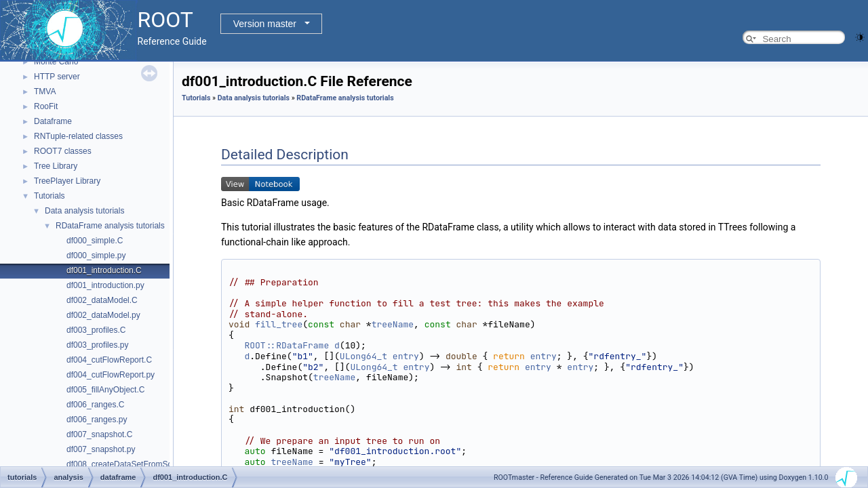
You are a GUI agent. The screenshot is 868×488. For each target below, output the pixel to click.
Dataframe (53, 121)
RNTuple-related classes (78, 136)
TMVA (45, 91)
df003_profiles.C (96, 330)
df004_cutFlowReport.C (109, 360)
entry (406, 356)
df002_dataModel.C (102, 300)
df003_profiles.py (97, 345)
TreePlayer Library (67, 181)
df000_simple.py (96, 256)
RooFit (46, 106)
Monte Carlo (56, 62)
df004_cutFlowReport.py (111, 375)
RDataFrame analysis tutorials (110, 226)
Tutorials (50, 196)
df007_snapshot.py (101, 449)
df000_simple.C (95, 241)
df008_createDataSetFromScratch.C (132, 464)
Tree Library (56, 166)
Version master (265, 24)
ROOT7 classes (63, 151)
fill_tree (279, 324)
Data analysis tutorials (84, 211)
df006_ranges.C (95, 405)
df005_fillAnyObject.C (105, 390)
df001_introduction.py (105, 285)
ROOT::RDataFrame (287, 345)
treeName (393, 324)
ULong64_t (363, 356)
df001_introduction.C (104, 270)
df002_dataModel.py (103, 315)
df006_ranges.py (97, 420)
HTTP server (57, 77)
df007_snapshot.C (99, 434)
